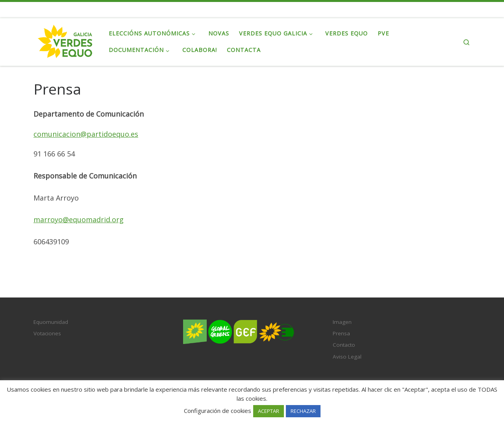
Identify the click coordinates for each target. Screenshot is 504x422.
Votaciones (47, 333)
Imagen (342, 322)
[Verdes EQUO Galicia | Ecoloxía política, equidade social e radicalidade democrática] (65, 40)
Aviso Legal (347, 357)
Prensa (341, 333)
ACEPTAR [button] (269, 411)
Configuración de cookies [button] (218, 411)
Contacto (344, 345)
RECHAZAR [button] (303, 411)
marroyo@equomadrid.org (79, 219)
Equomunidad (51, 322)
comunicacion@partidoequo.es (86, 134)
